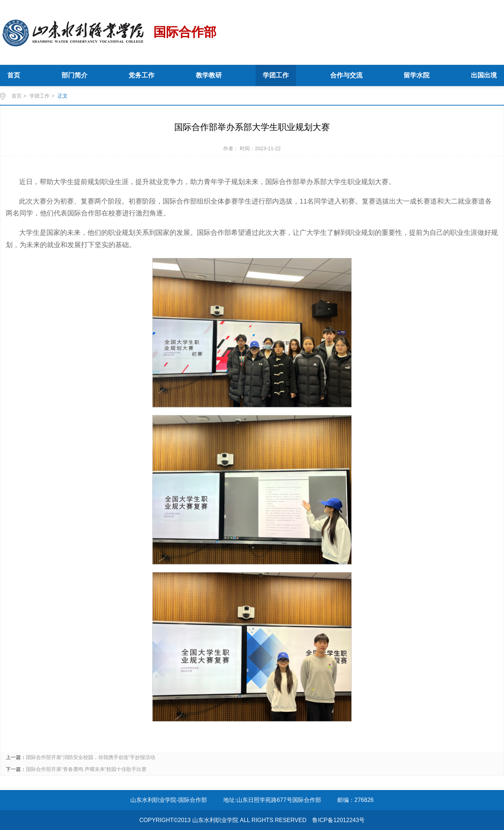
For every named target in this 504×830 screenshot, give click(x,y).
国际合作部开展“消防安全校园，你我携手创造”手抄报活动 (91, 757)
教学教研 (209, 75)
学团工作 (276, 75)
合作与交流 (346, 75)
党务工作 (141, 75)
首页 (14, 75)
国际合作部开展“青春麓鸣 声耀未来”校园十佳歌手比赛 (86, 769)
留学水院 (417, 75)
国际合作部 (108, 33)
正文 (63, 96)
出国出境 (484, 75)
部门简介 (75, 75)
